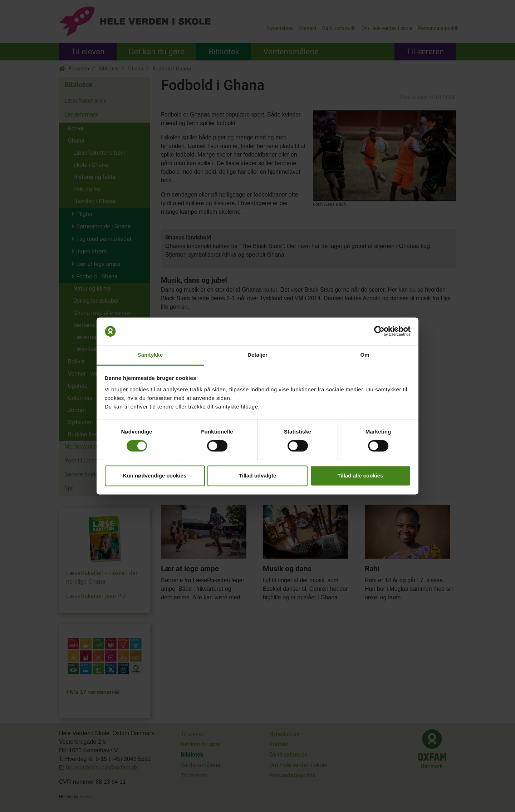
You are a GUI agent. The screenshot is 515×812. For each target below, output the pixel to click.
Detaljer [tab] (257, 355)
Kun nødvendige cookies (155, 476)
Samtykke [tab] (150, 355)
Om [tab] (365, 355)
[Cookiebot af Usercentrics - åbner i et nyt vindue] (379, 331)
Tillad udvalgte (258, 476)
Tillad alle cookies (360, 476)
